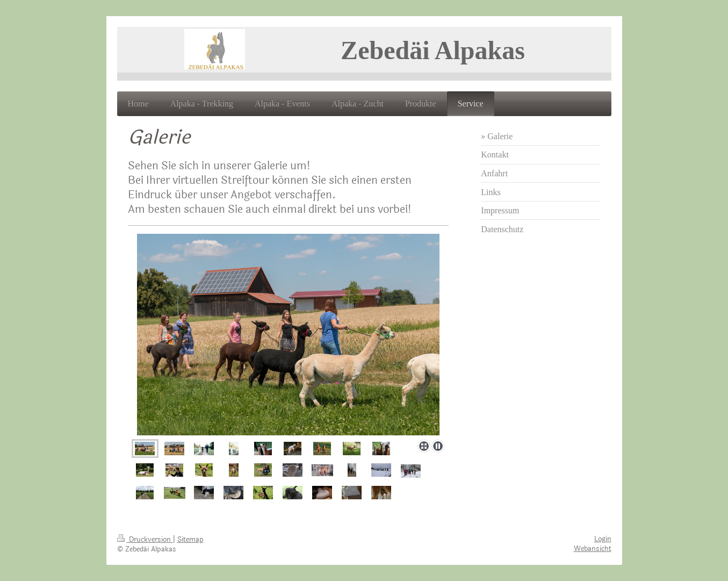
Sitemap (190, 540)
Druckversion (145, 540)
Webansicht (593, 549)
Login (603, 539)
